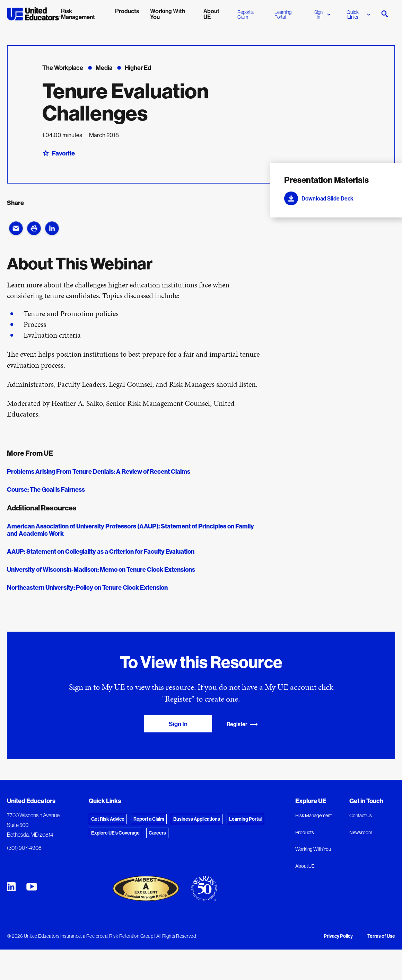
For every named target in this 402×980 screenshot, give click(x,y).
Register (242, 724)
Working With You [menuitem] (168, 14)
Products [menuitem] (127, 11)
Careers (157, 833)
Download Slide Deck (319, 198)
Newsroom (361, 832)
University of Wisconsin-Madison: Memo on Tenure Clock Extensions (101, 569)
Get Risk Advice (108, 819)
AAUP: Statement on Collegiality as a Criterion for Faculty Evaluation (101, 551)
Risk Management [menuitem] (78, 14)
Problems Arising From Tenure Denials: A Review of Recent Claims (99, 471)
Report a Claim (246, 15)
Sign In (322, 15)
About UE (305, 866)
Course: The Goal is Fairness (46, 489)
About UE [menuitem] (211, 14)
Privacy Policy (338, 936)
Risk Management (313, 816)
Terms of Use (381, 936)
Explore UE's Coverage (115, 833)
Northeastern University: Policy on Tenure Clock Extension (87, 587)
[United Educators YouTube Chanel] (32, 887)
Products (305, 832)
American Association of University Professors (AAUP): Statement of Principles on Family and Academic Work (130, 530)
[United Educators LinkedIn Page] (11, 887)
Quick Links (358, 15)
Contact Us (361, 816)
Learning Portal (283, 15)
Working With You (313, 849)
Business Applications (197, 819)
